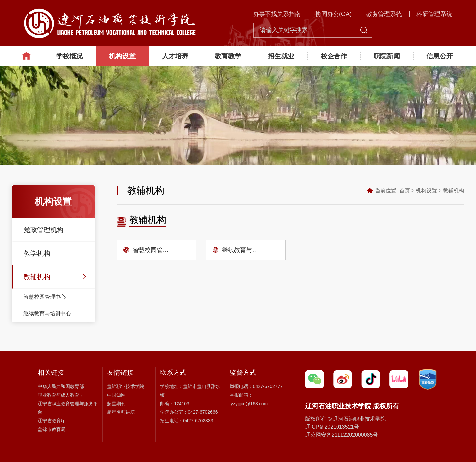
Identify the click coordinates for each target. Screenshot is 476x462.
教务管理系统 (384, 14)
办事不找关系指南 (277, 14)
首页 (405, 190)
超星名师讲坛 (121, 412)
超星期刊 (116, 404)
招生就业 (281, 56)
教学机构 (37, 253)
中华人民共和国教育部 (61, 386)
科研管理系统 (434, 14)
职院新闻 (387, 56)
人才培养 (175, 56)
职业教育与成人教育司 (61, 395)
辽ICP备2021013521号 (332, 427)
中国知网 (116, 395)
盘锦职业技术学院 (126, 386)
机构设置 (122, 56)
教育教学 (228, 56)
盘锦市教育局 (52, 429)
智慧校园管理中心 (45, 297)
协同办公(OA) (334, 14)
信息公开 (440, 56)
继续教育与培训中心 (47, 314)
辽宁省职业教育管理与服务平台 (68, 408)
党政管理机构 (44, 230)
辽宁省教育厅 (52, 421)
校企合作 (334, 56)
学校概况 (69, 56)
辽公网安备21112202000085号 (342, 435)
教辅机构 (37, 277)
